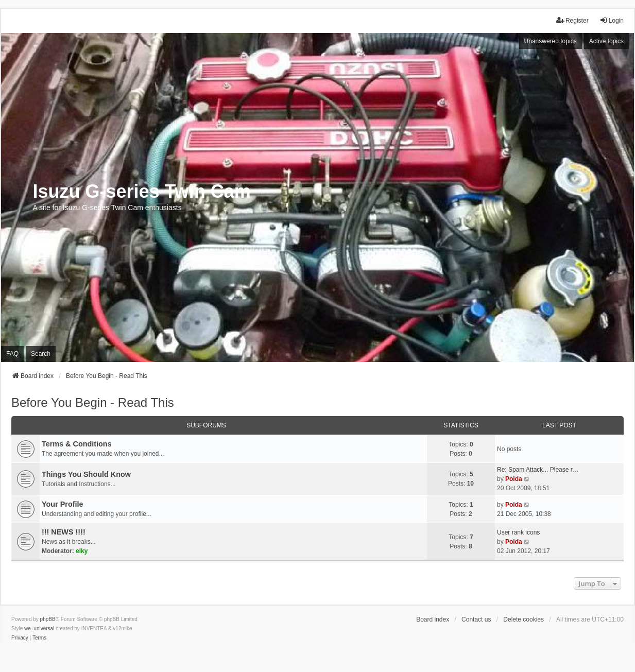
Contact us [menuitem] (476, 619)
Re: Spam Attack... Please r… (538, 470)
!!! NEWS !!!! (64, 532)
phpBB (48, 619)
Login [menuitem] (612, 20)
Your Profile (63, 504)
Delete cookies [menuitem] (524, 619)
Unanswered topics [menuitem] (551, 41)
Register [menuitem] (572, 20)
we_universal (39, 628)
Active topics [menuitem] (606, 41)
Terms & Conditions (77, 444)
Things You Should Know (86, 474)
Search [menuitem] (41, 354)
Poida (514, 479)
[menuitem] (20, 638)
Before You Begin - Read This (93, 402)
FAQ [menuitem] (12, 354)
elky (82, 551)
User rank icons (518, 532)
